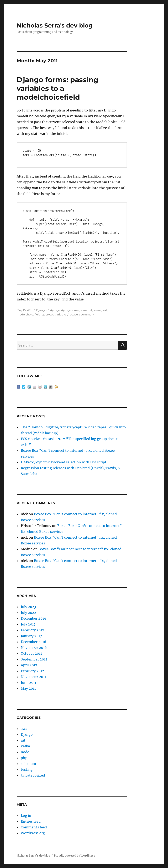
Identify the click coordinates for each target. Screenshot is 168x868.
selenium (28, 764)
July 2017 (28, 624)
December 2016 (34, 642)
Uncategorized (33, 775)
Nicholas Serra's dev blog (55, 25)
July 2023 (28, 607)
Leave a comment (82, 314)
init (105, 310)
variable (60, 314)
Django (41, 310)
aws (24, 729)
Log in (26, 815)
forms (97, 310)
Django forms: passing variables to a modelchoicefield (57, 88)
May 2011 (28, 688)
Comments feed (34, 827)
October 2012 (32, 653)
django (55, 310)
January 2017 (31, 636)
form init (86, 310)
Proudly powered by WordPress (75, 856)
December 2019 (34, 618)
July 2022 (29, 613)
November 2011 (33, 677)
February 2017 (32, 630)
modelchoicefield (29, 314)
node (25, 752)
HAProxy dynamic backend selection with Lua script (64, 462)
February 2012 (32, 671)
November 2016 (34, 648)
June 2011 (29, 683)
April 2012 (29, 665)
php (24, 758)
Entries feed (31, 821)
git (23, 740)
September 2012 (34, 659)
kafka (25, 746)
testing (27, 769)
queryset (48, 314)
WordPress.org (33, 833)
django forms (70, 310)
